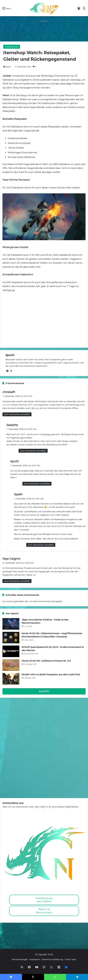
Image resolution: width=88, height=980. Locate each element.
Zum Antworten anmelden (17, 414)
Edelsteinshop (12, 47)
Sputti (8, 67)
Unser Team (70, 959)
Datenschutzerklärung (52, 959)
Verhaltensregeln (20, 959)
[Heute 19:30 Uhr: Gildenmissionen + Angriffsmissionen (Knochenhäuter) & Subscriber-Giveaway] (11, 638)
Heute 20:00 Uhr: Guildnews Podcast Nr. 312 (46, 661)
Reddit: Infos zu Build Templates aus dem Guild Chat (51, 674)
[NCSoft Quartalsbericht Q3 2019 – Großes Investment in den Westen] (11, 651)
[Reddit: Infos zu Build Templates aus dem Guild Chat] (11, 679)
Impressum (35, 959)
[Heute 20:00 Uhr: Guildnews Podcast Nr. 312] (11, 665)
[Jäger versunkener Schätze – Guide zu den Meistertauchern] (11, 624)
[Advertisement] (44, 31)
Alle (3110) (44, 691)
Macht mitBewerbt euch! (44, 911)
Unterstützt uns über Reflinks (44, 900)
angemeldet (18, 601)
